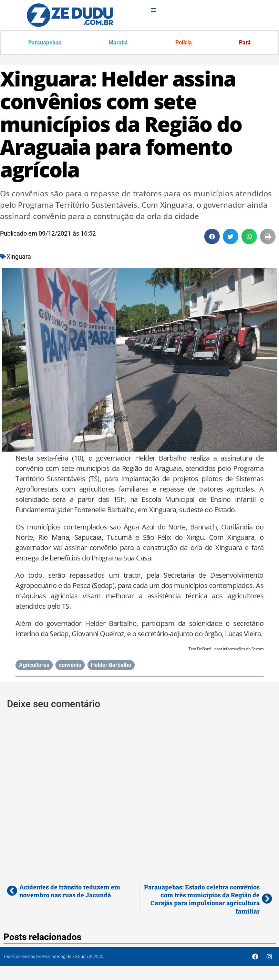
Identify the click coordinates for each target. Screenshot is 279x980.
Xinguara (19, 256)
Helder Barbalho (111, 665)
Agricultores (34, 665)
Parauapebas (45, 43)
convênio (70, 665)
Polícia (184, 43)
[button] (212, 236)
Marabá (118, 43)
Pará (245, 43)
